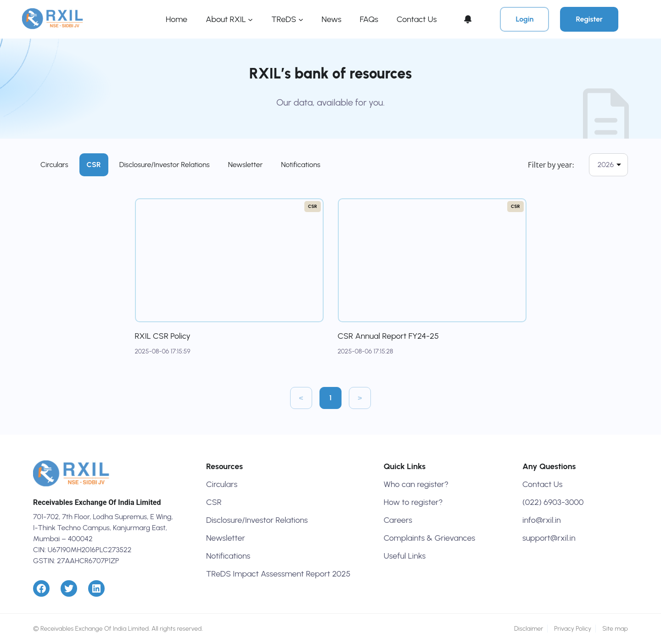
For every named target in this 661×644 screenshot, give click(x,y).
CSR (94, 165)
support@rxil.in (549, 538)
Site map (615, 629)
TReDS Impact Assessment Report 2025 (278, 574)
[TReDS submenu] (301, 20)
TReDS (284, 19)
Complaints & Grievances (429, 538)
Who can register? (416, 484)
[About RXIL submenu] (250, 20)
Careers (398, 520)
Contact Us (542, 484)
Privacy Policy (573, 629)
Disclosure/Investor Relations (165, 165)
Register (589, 19)
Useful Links (405, 556)
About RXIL (226, 19)
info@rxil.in (542, 520)
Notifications (301, 165)
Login (524, 19)
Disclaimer (529, 629)
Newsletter (245, 165)
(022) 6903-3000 (553, 502)
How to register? (413, 502)
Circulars (54, 165)
